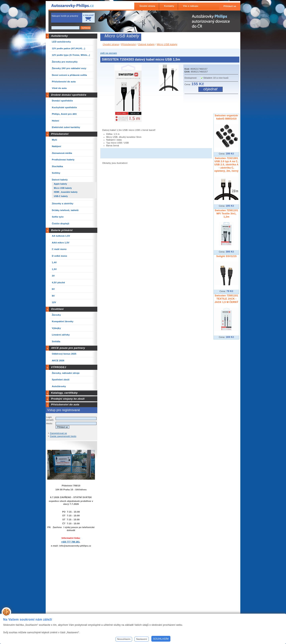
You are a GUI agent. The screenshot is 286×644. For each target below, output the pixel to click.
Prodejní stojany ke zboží (68, 399)
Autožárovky (59, 36)
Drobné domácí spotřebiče (69, 95)
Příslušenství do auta (65, 404)
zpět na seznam (109, 53)
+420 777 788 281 (70, 542)
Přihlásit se (230, 6)
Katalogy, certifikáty (64, 393)
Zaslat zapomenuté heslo (63, 436)
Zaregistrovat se (59, 433)
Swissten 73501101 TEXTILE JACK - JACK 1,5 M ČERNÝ (226, 299)
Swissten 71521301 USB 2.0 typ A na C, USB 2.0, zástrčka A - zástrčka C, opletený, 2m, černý (226, 165)
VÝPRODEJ (59, 367)
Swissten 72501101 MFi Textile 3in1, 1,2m (226, 214)
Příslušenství (60, 134)
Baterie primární (62, 230)
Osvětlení (57, 309)
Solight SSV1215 (226, 256)
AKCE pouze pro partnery (68, 348)
